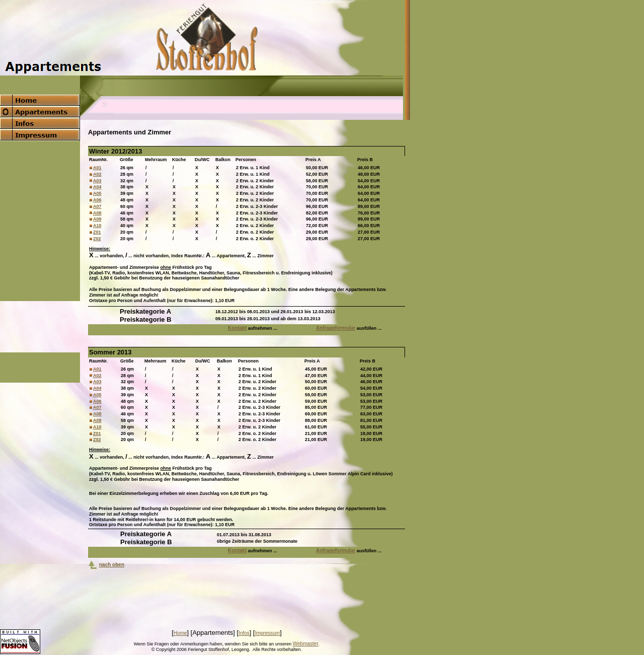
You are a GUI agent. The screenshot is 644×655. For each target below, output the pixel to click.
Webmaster (306, 644)
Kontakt (237, 328)
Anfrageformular (336, 328)
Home (180, 633)
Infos (244, 633)
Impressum (267, 633)
